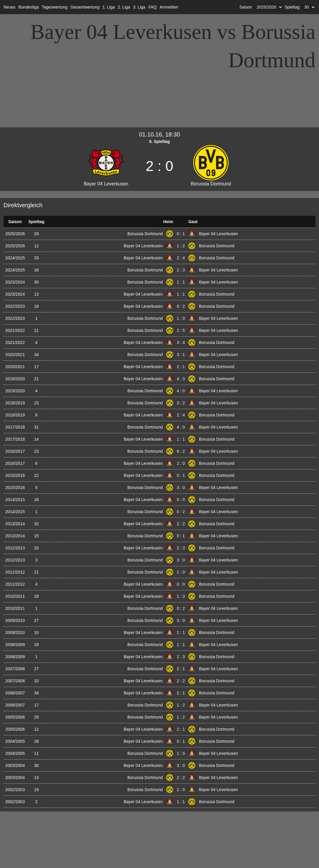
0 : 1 (181, 234)
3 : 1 (181, 355)
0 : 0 (181, 500)
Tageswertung (55, 7)
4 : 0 (181, 391)
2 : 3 (181, 270)
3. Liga (139, 7)
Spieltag (292, 7)
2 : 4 (181, 258)
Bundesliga (28, 7)
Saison (246, 7)
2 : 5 (181, 330)
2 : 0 (181, 463)
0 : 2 (181, 306)
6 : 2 (181, 451)
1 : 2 (181, 246)
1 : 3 (181, 596)
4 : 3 (181, 379)
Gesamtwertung (85, 7)
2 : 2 (181, 524)
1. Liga (109, 7)
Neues (9, 7)
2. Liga (124, 7)
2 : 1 (181, 367)
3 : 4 (181, 342)
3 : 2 (181, 403)
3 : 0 (181, 487)
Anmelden (169, 7)
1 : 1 (181, 282)
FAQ (153, 7)
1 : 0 (181, 318)
